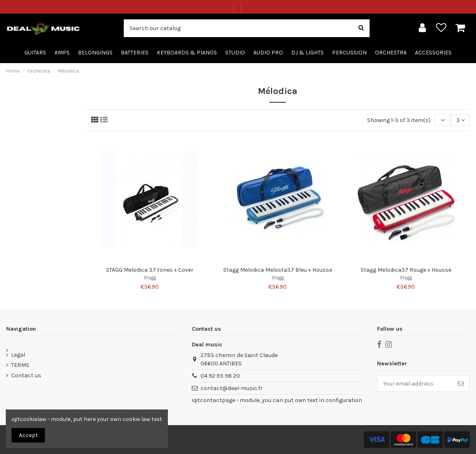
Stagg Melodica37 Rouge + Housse (406, 270)
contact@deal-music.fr (232, 388)
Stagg (150, 278)
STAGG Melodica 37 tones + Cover (150, 270)
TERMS (20, 365)
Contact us (26, 375)
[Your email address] (415, 383)
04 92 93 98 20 (220, 376)
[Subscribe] (461, 383)
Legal (18, 355)
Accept (28, 435)
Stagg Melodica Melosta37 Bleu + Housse (278, 270)
